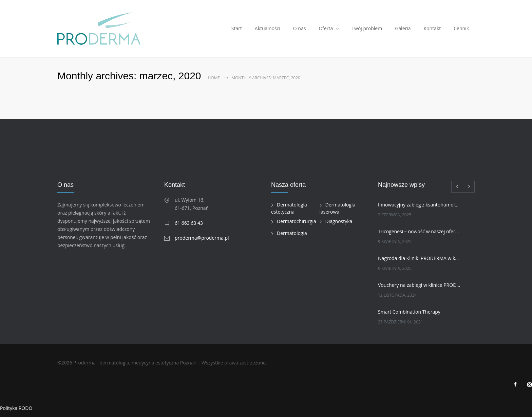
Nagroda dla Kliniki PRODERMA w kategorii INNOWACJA (419, 258)
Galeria (403, 28)
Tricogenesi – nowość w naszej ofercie (419, 231)
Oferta (326, 28)
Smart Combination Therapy (409, 312)
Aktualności (268, 28)
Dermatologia (292, 233)
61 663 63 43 (189, 223)
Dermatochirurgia (297, 221)
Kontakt (432, 28)
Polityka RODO (16, 408)
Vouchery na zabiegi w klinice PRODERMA (419, 285)
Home (214, 78)
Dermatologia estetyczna (289, 208)
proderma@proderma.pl (202, 238)
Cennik (461, 28)
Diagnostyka (339, 221)
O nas (300, 28)
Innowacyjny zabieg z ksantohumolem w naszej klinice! (419, 205)
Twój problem (367, 28)
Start (237, 28)
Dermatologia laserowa (338, 208)
